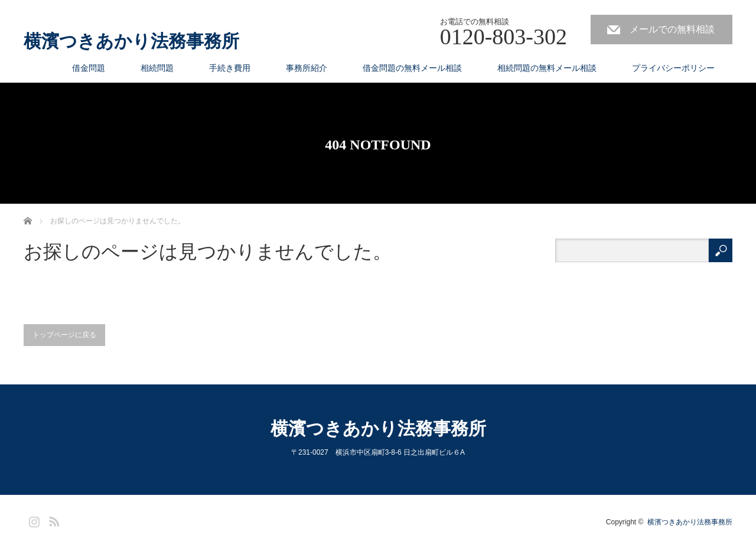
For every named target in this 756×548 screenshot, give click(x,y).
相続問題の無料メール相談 (547, 68)
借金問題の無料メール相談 (412, 68)
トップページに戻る (64, 335)
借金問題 (89, 68)
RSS (53, 520)
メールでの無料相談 (672, 29)
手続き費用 (230, 68)
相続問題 (157, 68)
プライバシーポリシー (673, 68)
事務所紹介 (307, 68)
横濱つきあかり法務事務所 (131, 41)
